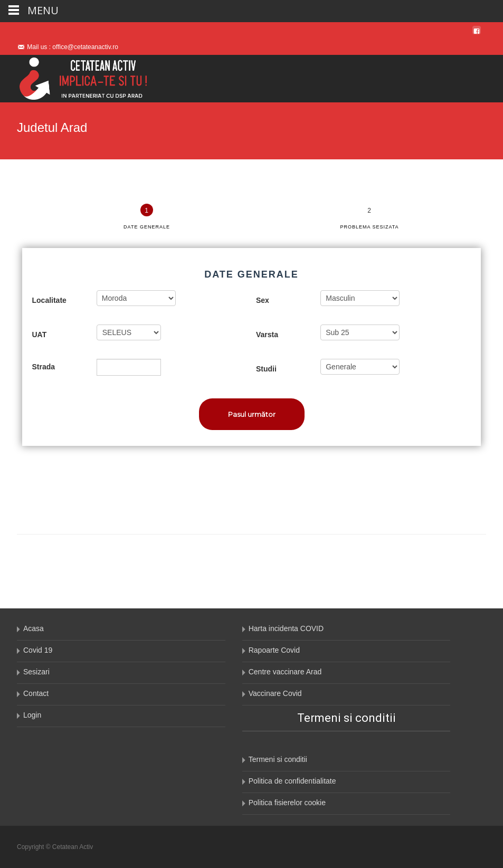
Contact (36, 693)
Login (32, 715)
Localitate (49, 300)
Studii (266, 369)
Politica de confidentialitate (292, 781)
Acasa (34, 628)
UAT (40, 335)
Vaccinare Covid (275, 693)
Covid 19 (38, 650)
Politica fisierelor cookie (287, 803)
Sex (263, 300)
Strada (44, 367)
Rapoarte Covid (274, 650)
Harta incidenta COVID (286, 628)
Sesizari (36, 672)
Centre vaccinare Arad (285, 672)
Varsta (267, 335)
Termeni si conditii (278, 759)
